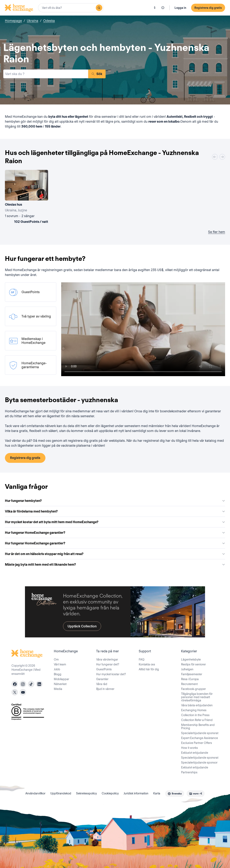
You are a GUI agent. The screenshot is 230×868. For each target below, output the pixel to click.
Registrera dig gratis (208, 8)
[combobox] (71, 8)
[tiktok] (31, 684)
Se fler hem (217, 232)
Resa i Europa (190, 679)
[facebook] (15, 684)
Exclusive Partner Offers (197, 743)
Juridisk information (136, 793)
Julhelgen (187, 669)
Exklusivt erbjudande (195, 753)
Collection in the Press (195, 715)
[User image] (41, 194)
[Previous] (215, 157)
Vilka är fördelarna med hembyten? (115, 511)
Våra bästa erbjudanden (197, 705)
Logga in (180, 8)
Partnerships (189, 772)
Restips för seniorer (193, 664)
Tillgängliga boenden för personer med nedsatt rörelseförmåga (197, 697)
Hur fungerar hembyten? (115, 501)
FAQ (142, 659)
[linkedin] (39, 684)
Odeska (49, 21)
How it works (189, 748)
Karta (157, 793)
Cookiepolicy (110, 793)
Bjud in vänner (105, 689)
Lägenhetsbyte (191, 659)
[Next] (222, 157)
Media (58, 689)
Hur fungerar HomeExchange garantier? (115, 533)
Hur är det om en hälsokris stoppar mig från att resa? (115, 554)
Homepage (13, 21)
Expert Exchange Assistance (200, 738)
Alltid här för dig (149, 669)
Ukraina (33, 21)
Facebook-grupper (193, 689)
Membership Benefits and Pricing (198, 727)
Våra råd (102, 684)
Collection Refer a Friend (197, 720)
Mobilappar (61, 679)
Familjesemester (192, 674)
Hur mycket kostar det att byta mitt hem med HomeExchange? (115, 522)
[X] (15, 692)
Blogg (58, 674)
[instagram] (23, 684)
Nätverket (60, 684)
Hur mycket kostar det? (111, 674)
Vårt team (60, 664)
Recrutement (189, 684)
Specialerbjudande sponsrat (200, 733)
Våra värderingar (107, 659)
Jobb (57, 669)
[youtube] (23, 692)
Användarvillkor (35, 793)
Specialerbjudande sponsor (199, 763)
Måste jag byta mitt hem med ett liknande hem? (115, 565)
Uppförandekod (61, 793)
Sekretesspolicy (86, 793)
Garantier (102, 679)
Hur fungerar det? (108, 664)
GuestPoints (104, 669)
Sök (97, 74)
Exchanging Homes (194, 710)
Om (56, 659)
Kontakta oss (147, 664)
